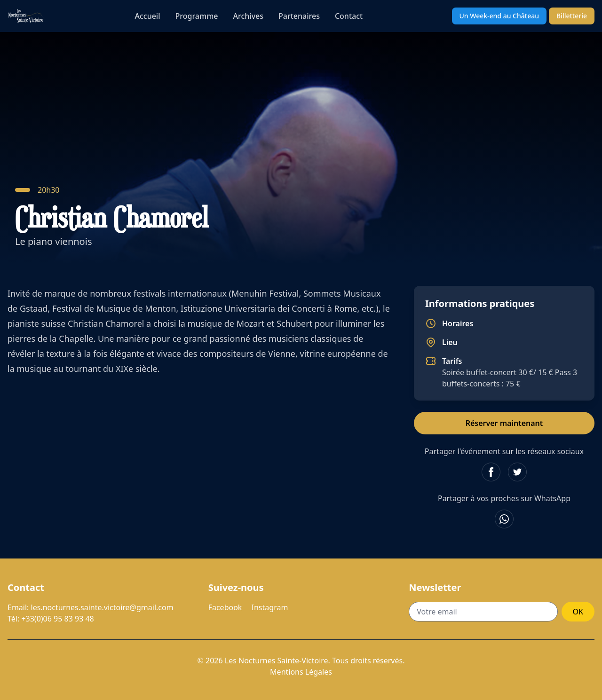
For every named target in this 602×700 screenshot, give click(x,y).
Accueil (147, 16)
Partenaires (299, 16)
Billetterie (572, 16)
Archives (249, 16)
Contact (349, 16)
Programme (197, 16)
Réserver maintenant (504, 423)
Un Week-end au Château (499, 16)
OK (578, 612)
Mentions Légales (301, 672)
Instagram (270, 607)
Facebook (225, 607)
